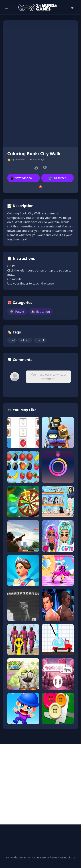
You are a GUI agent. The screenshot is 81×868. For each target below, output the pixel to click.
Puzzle (17, 312)
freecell (40, 340)
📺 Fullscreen (57, 178)
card (12, 340)
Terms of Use (67, 857)
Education (41, 312)
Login (72, 7)
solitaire (25, 340)
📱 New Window (21, 178)
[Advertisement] (40, 784)
